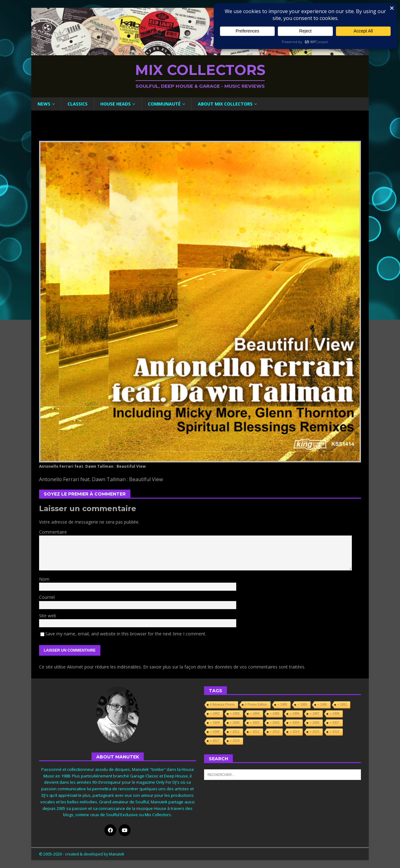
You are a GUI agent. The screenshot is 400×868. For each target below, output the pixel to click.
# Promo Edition (256, 705)
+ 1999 (215, 723)
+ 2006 (315, 723)
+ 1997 (315, 714)
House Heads (115, 104)
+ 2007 (335, 723)
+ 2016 (335, 732)
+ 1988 (282, 705)
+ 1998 (335, 714)
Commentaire (53, 532)
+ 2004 (295, 723)
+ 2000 (235, 723)
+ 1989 (302, 705)
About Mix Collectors (225, 104)
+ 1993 (235, 714)
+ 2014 (295, 732)
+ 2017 (215, 741)
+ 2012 (255, 732)
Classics (77, 104)
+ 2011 (235, 732)
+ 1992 (215, 714)
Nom (44, 579)
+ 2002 (255, 723)
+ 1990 (322, 705)
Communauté (164, 104)
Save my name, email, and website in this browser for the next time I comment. (126, 634)
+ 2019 (235, 741)
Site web (48, 616)
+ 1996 (295, 714)
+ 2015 (315, 732)
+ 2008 (215, 732)
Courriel (47, 597)
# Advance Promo (222, 705)
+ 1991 (342, 705)
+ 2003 (275, 723)
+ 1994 (255, 714)
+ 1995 (275, 714)
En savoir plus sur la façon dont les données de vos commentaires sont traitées (224, 667)
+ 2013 (275, 732)
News (44, 104)
